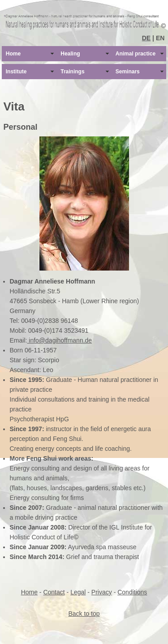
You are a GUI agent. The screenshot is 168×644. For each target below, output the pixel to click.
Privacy (102, 592)
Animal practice (136, 54)
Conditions (132, 592)
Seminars (128, 72)
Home (13, 54)
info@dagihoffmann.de (59, 340)
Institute (16, 72)
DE (146, 38)
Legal (78, 592)
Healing (70, 54)
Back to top (84, 614)
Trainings (72, 72)
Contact (54, 592)
